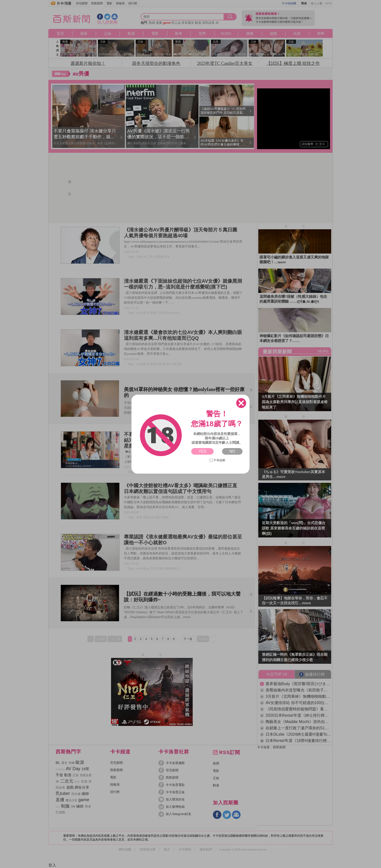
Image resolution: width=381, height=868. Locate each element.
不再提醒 (217, 460)
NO (232, 451)
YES (202, 451)
